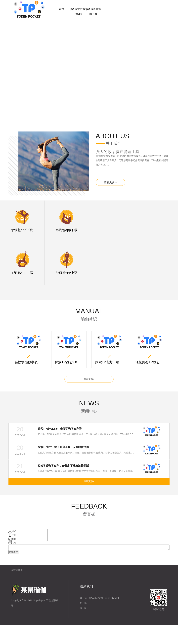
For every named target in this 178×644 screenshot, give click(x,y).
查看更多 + (111, 184)
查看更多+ (89, 380)
